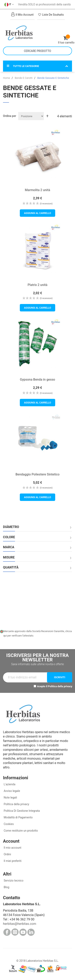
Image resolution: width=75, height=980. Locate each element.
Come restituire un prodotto (20, 831)
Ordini (7, 854)
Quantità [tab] (11, 568)
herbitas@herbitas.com (20, 924)
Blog (6, 887)
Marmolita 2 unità (37, 190)
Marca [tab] (9, 547)
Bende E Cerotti (24, 78)
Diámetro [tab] (11, 527)
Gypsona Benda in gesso (38, 380)
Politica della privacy (60, 686)
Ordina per (10, 116)
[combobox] (37, 51)
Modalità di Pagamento (18, 817)
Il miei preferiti (12, 861)
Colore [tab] (9, 537)
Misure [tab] (9, 557)
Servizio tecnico (13, 881)
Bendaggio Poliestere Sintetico (38, 474)
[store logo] (20, 33)
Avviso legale (11, 791)
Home (7, 78)
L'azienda (9, 784)
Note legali (10, 798)
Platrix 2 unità (37, 285)
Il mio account (12, 848)
